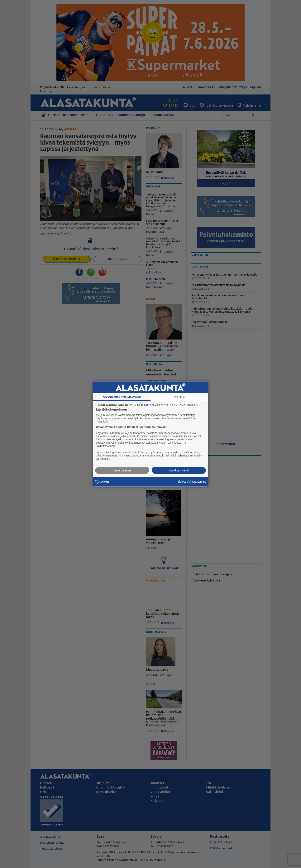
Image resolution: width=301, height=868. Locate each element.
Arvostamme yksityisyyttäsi (122, 397)
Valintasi (179, 397)
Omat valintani (122, 470)
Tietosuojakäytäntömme (192, 482)
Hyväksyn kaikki (179, 470)
